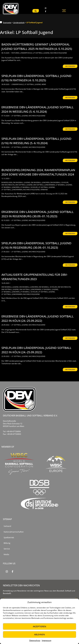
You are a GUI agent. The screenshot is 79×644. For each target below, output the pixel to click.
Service (7, 549)
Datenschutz (35, 640)
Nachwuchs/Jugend (59, 53)
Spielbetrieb (9, 538)
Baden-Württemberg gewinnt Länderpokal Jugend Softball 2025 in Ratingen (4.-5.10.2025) (37, 47)
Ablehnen (39, 634)
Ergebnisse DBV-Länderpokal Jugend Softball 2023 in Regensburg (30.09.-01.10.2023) (38, 214)
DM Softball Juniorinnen (44, 185)
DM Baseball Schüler (60, 182)
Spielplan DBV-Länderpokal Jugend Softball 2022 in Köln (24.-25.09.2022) (36, 350)
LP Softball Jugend (41, 53)
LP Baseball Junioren (11, 187)
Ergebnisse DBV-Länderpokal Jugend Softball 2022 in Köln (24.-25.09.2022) (38, 319)
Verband (44, 190)
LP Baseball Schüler (29, 187)
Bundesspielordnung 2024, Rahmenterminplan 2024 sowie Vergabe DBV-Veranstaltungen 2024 (38, 172)
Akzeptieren (39, 626)
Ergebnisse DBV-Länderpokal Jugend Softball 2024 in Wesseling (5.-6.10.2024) (38, 109)
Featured (16, 53)
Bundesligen (7, 182)
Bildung (7, 543)
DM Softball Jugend (24, 185)
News (44, 84)
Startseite (7, 23)
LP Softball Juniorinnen (12, 190)
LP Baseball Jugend (64, 185)
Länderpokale (19, 23)
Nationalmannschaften (14, 532)
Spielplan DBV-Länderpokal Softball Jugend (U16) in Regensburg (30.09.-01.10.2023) (36, 245)
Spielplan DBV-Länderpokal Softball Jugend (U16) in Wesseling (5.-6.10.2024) (36, 141)
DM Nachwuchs (8, 185)
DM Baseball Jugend (22, 182)
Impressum (47, 640)
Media (6, 554)
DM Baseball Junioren (40, 182)
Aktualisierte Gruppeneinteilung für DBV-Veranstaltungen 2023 (35, 277)
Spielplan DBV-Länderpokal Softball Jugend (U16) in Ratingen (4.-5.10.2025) (36, 78)
